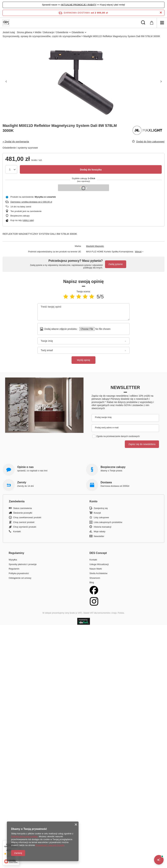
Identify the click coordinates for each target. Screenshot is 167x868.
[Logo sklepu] (6, 23)
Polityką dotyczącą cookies (24, 836)
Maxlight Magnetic (95, 246)
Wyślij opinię (83, 360)
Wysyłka (13, 560)
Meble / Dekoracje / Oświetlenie (51, 32)
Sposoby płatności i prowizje (23, 564)
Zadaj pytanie (116, 264)
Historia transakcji (103, 527)
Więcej (138, 252)
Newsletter (125, 387)
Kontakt (17, 531)
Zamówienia (17, 501)
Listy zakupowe (101, 517)
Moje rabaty (100, 531)
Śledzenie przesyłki (23, 513)
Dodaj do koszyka (91, 170)
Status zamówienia (22, 508)
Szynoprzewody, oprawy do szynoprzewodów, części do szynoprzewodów (42, 36)
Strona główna (25, 32)
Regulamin (14, 569)
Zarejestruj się (101, 508)
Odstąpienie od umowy (20, 578)
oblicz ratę (28, 220)
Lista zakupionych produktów (108, 522)
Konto (93, 501)
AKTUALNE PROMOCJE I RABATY (79, 5)
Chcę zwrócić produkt (24, 522)
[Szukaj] (143, 23)
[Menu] (162, 23)
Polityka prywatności (19, 573)
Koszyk (97, 513)
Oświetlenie (78, 32)
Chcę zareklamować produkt (27, 517)
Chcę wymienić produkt (25, 527)
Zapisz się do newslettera (142, 444)
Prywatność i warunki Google (50, 845)
